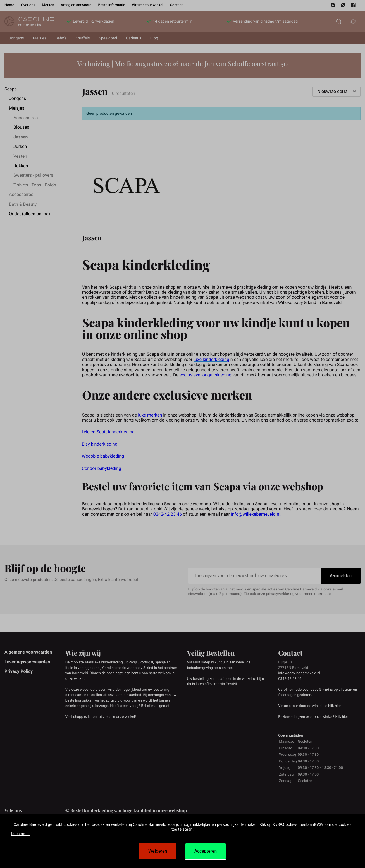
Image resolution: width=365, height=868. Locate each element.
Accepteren (206, 851)
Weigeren (158, 851)
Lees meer (21, 834)
